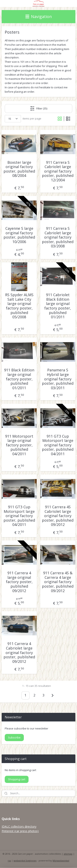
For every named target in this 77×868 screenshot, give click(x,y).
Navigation (39, 16)
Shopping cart (17, 779)
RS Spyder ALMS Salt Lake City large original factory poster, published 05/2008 (19, 306)
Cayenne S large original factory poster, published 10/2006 (19, 235)
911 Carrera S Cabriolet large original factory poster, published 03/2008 (58, 237)
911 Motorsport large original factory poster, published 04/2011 (19, 445)
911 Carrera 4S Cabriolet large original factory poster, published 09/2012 (58, 516)
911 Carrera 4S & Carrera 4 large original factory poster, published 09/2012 (58, 582)
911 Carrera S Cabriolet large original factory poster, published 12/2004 (58, 171)
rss (9, 861)
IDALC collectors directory (19, 826)
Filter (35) (38, 108)
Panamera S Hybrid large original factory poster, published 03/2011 (58, 379)
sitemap (68, 854)
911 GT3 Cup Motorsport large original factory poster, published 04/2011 (58, 445)
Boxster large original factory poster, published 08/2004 (19, 169)
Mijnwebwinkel (61, 861)
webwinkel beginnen (25, 861)
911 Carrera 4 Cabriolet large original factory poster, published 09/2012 (19, 653)
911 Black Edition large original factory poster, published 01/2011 (19, 379)
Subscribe (14, 737)
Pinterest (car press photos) (20, 831)
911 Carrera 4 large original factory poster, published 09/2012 (19, 582)
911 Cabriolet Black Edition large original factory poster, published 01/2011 (58, 306)
